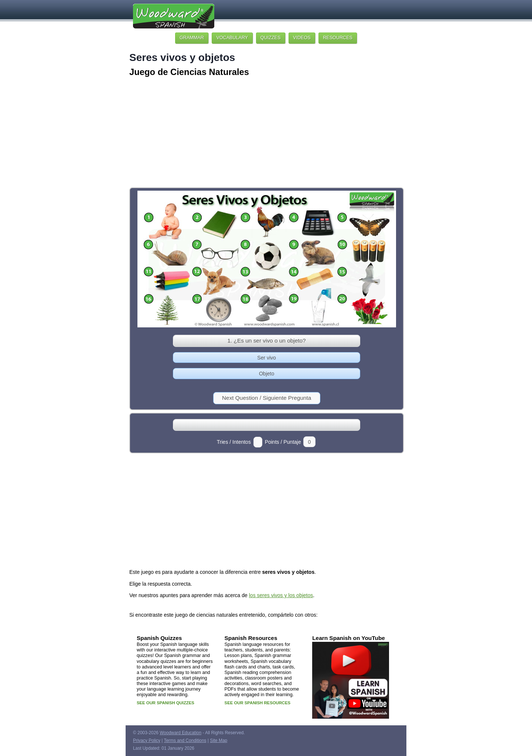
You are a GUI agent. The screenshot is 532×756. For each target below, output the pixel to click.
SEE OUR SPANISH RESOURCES (258, 703)
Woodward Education (180, 733)
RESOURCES (338, 38)
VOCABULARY (232, 38)
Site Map (219, 740)
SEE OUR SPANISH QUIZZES (166, 703)
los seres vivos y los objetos (281, 595)
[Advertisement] (266, 133)
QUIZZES (271, 38)
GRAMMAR (192, 38)
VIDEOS (302, 38)
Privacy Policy (147, 740)
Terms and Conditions (185, 740)
